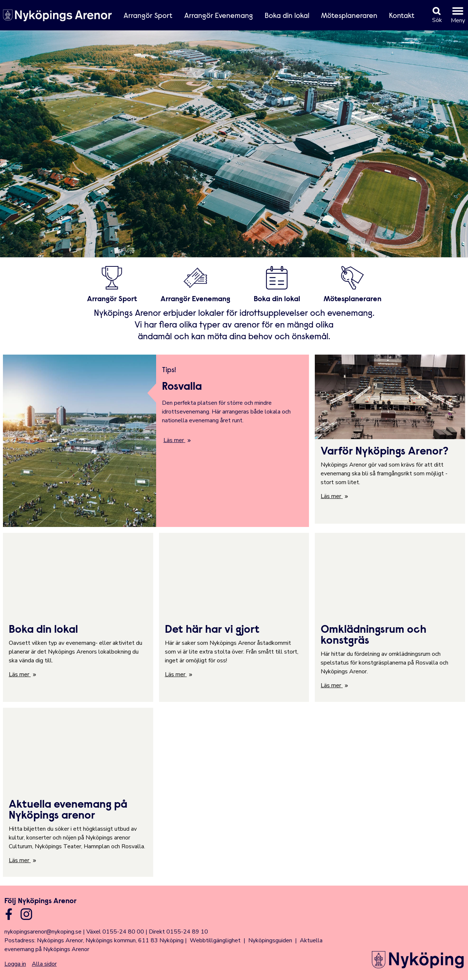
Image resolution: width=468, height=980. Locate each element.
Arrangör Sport (148, 16)
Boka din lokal (287, 16)
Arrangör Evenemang (219, 16)
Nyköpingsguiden (270, 940)
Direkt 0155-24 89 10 (178, 932)
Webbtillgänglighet (215, 940)
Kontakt (402, 16)
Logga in (15, 964)
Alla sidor (44, 964)
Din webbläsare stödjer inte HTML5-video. (234, 140)
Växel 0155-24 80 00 (115, 932)
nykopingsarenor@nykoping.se (43, 932)
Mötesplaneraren (349, 16)
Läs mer (174, 440)
